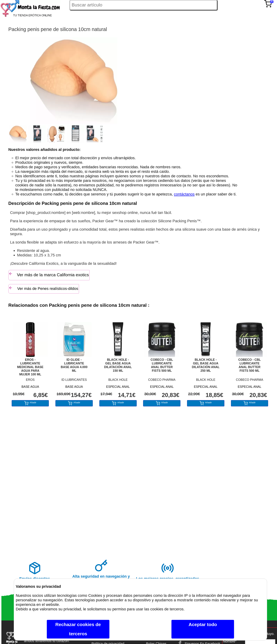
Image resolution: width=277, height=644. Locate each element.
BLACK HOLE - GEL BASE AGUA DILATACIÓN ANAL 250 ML (206, 365)
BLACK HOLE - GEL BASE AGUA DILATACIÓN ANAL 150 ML (118, 365)
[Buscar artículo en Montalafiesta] (143, 5)
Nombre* (230, 641)
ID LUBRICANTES (74, 380)
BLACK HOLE (118, 380)
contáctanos (184, 194)
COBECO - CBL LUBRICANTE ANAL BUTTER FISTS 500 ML (162, 365)
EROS (30, 380)
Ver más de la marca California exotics (49, 274)
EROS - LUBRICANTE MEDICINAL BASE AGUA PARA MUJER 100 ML (30, 367)
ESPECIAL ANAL (118, 387)
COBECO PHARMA (162, 380)
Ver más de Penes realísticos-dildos (43, 288)
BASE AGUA (30, 387)
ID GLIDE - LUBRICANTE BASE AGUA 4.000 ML (74, 365)
